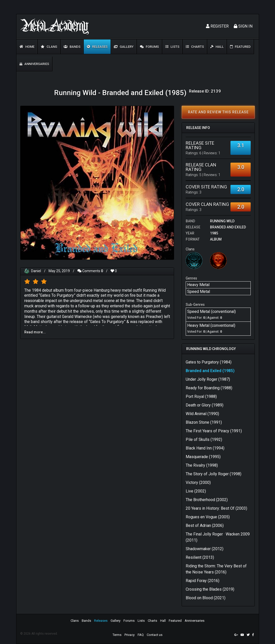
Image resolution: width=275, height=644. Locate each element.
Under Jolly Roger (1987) (208, 379)
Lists (172, 47)
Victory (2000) (198, 482)
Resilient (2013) (200, 557)
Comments (90, 271)
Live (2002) (196, 491)
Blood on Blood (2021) (206, 598)
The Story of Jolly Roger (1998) (214, 474)
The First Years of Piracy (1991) (214, 431)
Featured (240, 47)
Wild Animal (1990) (202, 414)
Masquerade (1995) (203, 457)
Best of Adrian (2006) (205, 525)
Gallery (124, 47)
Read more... (35, 332)
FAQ (141, 635)
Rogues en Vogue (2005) (208, 517)
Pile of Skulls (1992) (204, 439)
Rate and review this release (218, 112)
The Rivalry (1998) (202, 465)
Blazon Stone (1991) (204, 422)
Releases (97, 47)
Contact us (155, 635)
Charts (195, 47)
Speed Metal (199, 292)
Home (27, 47)
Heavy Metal (198, 285)
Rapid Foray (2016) (203, 581)
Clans (49, 47)
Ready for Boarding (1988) (209, 388)
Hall (217, 47)
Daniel (36, 271)
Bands (72, 47)
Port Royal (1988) (201, 396)
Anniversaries (34, 64)
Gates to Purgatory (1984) (209, 362)
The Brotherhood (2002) (207, 500)
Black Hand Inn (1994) (205, 448)
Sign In (243, 26)
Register (217, 26)
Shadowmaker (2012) (205, 549)
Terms (117, 635)
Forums (149, 47)
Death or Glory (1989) (205, 405)
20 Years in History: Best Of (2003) (216, 508)
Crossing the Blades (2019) (210, 589)
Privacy (130, 635)
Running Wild (222, 221)
